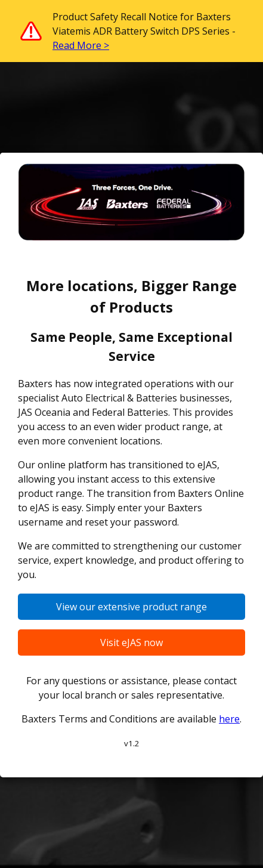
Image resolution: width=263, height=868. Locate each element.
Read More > (81, 45)
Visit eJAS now (131, 642)
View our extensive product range (131, 607)
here (229, 719)
